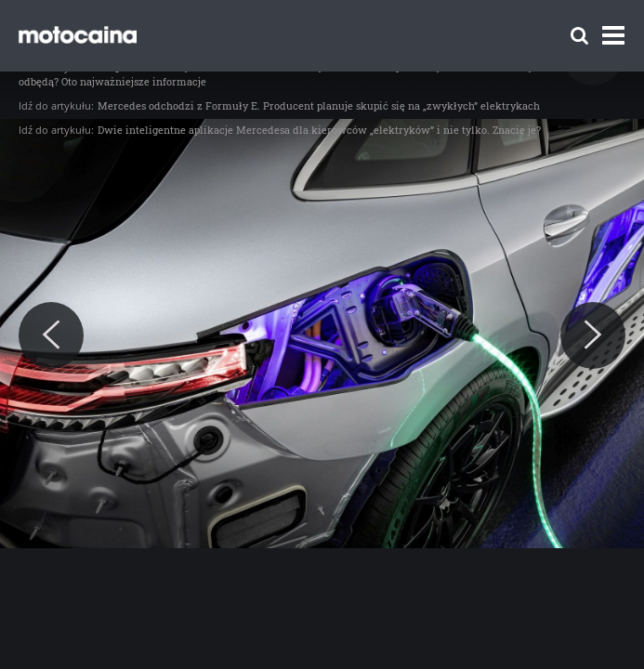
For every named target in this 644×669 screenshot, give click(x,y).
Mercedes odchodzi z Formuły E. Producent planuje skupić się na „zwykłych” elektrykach (319, 105)
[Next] (593, 335)
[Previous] (51, 335)
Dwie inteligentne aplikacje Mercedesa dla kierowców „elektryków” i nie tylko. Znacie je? (319, 130)
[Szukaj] (579, 36)
